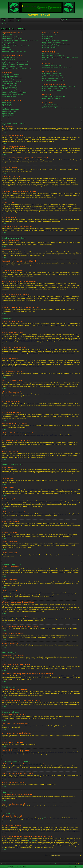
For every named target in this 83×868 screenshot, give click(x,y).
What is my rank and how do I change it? (13, 66)
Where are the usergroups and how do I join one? (55, 40)
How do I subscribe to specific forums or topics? (55, 88)
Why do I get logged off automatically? (12, 38)
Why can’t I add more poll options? (11, 82)
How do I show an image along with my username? (16, 65)
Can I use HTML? (7, 104)
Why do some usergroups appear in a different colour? (56, 44)
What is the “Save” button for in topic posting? (14, 93)
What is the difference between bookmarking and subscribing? (58, 87)
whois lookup (32, 840)
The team (52, 864)
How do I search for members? (50, 79)
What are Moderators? (48, 37)
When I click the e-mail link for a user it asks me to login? (17, 68)
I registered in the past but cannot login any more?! (15, 46)
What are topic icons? (8, 117)
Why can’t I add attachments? (10, 87)
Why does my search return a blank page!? (53, 77)
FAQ (3, 20)
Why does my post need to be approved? (13, 94)
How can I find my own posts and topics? (53, 80)
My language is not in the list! (10, 63)
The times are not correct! (9, 59)
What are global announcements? (11, 110)
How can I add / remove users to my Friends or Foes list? (57, 67)
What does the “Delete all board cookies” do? (14, 51)
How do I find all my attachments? (51, 98)
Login (18, 20)
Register (11, 20)
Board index (6, 24)
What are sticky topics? (8, 113)
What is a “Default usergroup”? (50, 46)
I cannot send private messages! (51, 54)
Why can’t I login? (7, 35)
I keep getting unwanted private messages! (53, 56)
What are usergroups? (48, 38)
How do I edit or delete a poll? (10, 83)
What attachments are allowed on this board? (54, 96)
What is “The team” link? (49, 48)
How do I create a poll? (8, 80)
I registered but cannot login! (10, 44)
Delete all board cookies (61, 864)
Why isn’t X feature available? (50, 106)
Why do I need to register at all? (10, 37)
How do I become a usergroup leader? (52, 42)
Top (5, 132)
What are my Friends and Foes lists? (52, 65)
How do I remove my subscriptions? (52, 90)
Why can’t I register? (8, 49)
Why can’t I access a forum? (10, 85)
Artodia (79, 867)
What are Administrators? (49, 35)
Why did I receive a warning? (10, 89)
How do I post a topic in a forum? (11, 74)
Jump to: (48, 855)
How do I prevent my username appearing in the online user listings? (20, 40)
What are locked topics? (8, 115)
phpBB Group (46, 818)
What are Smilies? (7, 106)
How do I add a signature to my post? (12, 78)
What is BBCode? (7, 102)
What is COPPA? (7, 48)
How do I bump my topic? (9, 96)
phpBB (9, 867)
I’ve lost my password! (8, 42)
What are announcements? (9, 111)
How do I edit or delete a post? (10, 76)
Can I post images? (7, 108)
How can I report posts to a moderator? (12, 91)
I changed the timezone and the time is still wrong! (15, 61)
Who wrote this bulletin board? (50, 104)
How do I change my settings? (10, 57)
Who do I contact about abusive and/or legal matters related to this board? (61, 108)
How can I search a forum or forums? (52, 73)
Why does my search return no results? (52, 75)
